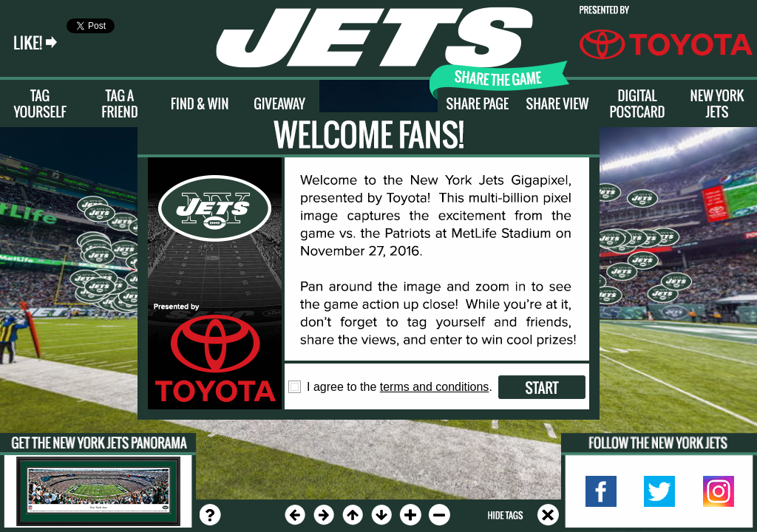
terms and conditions (435, 387)
